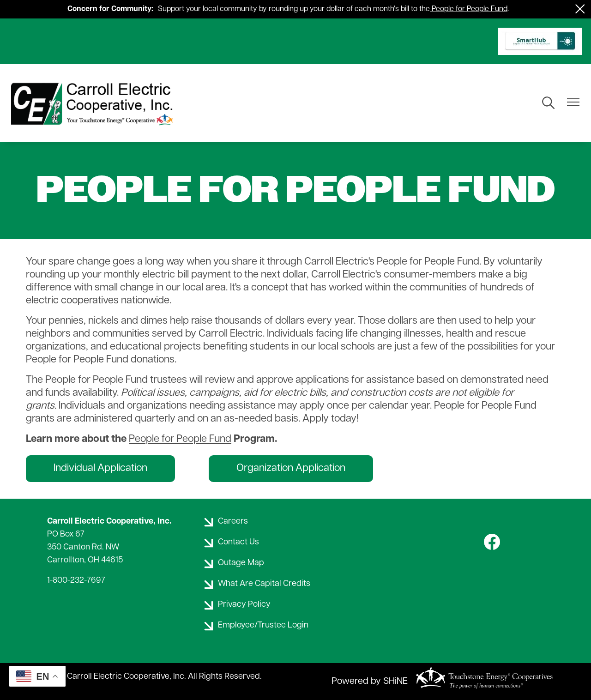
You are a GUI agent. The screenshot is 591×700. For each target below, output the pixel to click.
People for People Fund (470, 9)
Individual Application (100, 468)
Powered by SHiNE (370, 682)
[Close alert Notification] (580, 9)
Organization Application (291, 468)
